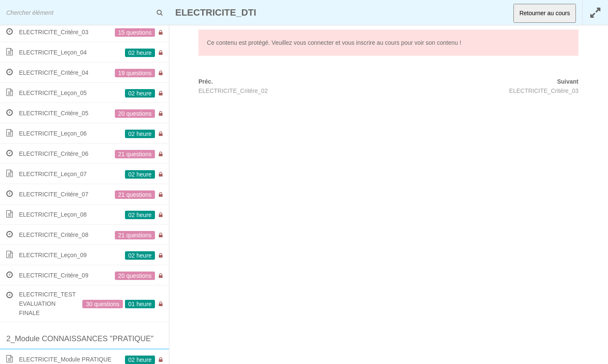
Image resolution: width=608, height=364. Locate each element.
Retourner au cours (545, 13)
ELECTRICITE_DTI (216, 12)
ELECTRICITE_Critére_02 (233, 91)
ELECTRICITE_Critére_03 (544, 91)
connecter (321, 43)
